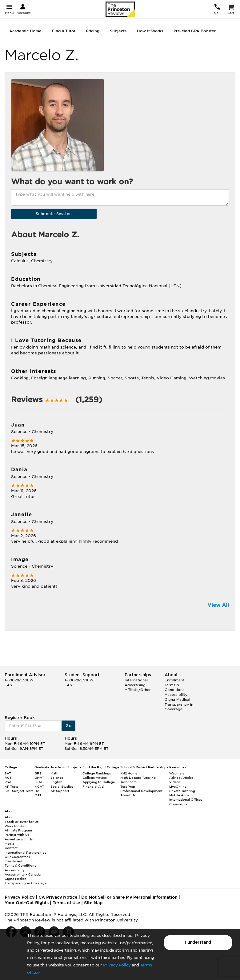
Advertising (135, 685)
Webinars (177, 773)
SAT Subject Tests (19, 791)
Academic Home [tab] (25, 31)
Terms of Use (66, 903)
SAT (8, 773)
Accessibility (176, 695)
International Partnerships (25, 852)
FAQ (9, 685)
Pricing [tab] (93, 31)
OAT (38, 795)
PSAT (9, 782)
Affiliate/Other (138, 690)
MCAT (39, 786)
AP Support (60, 791)
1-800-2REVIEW (19, 680)
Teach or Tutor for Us (22, 822)
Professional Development (141, 791)
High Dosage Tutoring (138, 778)
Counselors (178, 804)
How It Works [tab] (150, 31)
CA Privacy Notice (58, 897)
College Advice (95, 778)
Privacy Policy (117, 965)
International (136, 680)
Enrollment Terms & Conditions (174, 685)
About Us (128, 795)
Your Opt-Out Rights (27, 903)
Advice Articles (181, 778)
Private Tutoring (182, 791)
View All (218, 605)
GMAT (39, 778)
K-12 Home (129, 773)
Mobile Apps (179, 795)
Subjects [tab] (118, 31)
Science (57, 778)
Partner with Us (17, 835)
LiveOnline (178, 786)
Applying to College (99, 782)
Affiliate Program (18, 830)
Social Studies (62, 786)
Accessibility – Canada (23, 874)
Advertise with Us (19, 839)
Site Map (93, 903)
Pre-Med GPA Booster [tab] (195, 31)
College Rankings (97, 773)
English (56, 782)
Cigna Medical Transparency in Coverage (179, 704)
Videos (175, 782)
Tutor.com (128, 782)
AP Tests (11, 786)
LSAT (39, 782)
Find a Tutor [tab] (64, 31)
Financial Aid (93, 786)
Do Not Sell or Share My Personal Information (129, 897)
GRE (38, 773)
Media (9, 843)
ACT (8, 778)
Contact (11, 848)
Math (54, 773)
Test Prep (128, 786)
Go (68, 726)
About (10, 817)
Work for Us (14, 826)
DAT (38, 791)
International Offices (186, 799)
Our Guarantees (17, 857)
